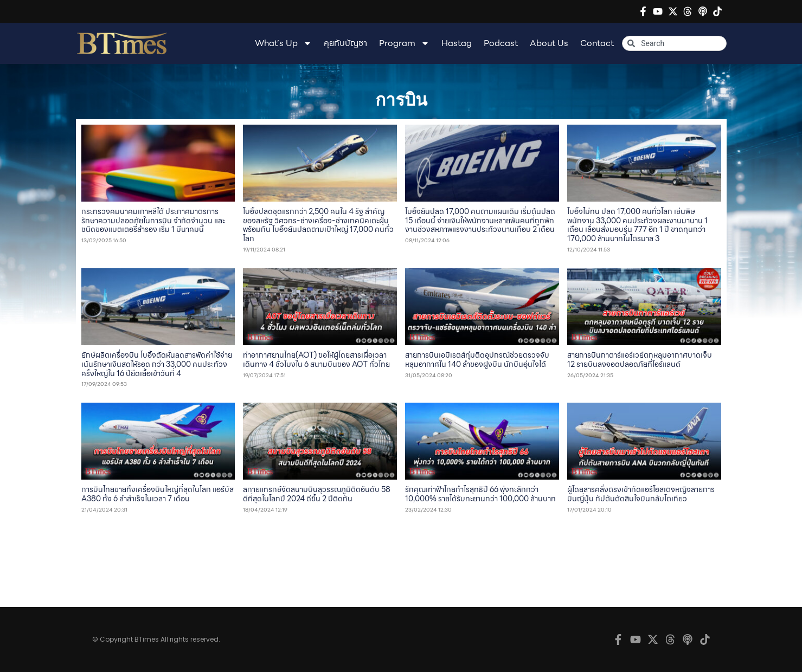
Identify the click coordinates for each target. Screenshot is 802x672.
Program (404, 43)
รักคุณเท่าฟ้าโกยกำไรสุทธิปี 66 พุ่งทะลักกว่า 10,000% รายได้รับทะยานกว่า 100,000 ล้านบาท (480, 494)
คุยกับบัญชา (345, 43)
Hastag (457, 43)
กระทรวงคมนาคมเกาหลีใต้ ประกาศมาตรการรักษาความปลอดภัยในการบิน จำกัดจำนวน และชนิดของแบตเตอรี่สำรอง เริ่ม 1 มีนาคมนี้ (153, 221)
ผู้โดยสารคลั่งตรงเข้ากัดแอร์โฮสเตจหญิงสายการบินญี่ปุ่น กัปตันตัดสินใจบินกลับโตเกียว (641, 494)
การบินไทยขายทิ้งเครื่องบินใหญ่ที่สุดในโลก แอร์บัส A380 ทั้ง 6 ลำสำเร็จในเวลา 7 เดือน (158, 494)
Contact (597, 43)
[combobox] (674, 43)
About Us (549, 43)
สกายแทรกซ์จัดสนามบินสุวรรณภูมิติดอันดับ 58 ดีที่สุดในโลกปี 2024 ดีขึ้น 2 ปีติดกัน (317, 494)
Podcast (501, 43)
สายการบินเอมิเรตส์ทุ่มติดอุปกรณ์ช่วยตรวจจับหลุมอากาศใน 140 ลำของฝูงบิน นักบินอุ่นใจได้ (477, 360)
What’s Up (283, 43)
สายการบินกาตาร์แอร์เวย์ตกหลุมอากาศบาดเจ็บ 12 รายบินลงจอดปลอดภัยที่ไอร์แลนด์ (640, 360)
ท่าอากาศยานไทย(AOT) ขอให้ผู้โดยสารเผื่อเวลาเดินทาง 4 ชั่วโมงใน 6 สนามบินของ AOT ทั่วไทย (316, 360)
